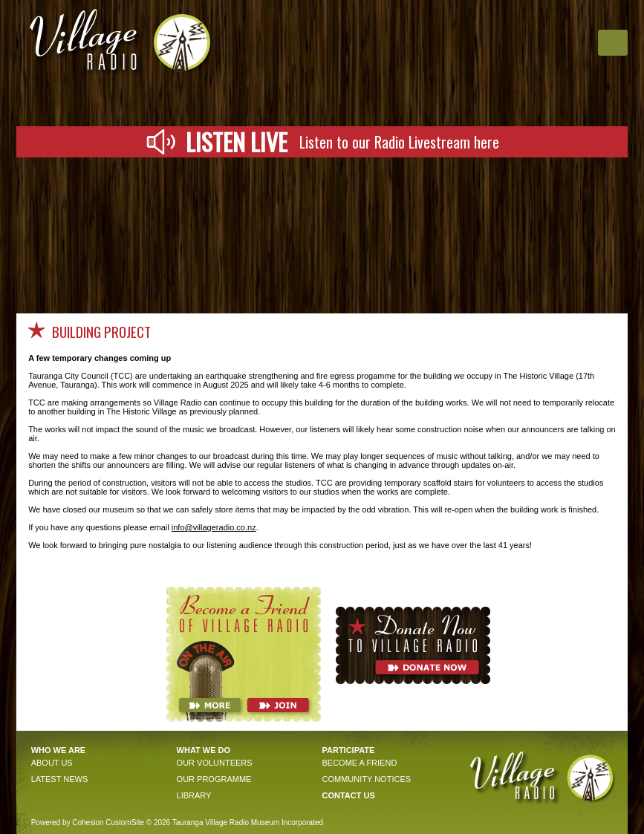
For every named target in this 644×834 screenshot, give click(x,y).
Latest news (60, 779)
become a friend (359, 763)
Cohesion (88, 822)
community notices (366, 779)
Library (194, 795)
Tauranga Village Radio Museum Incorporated (248, 822)
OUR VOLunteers (215, 763)
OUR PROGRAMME (214, 779)
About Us (52, 763)
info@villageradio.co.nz (214, 527)
